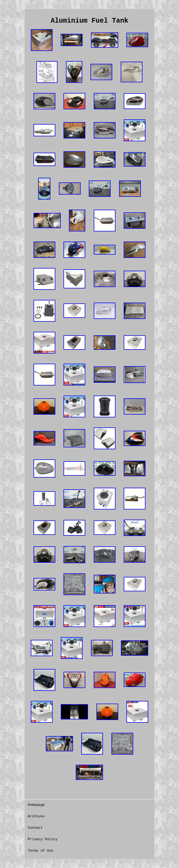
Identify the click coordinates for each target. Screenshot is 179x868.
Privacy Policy (43, 839)
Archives (36, 816)
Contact (35, 828)
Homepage (36, 805)
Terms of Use (41, 851)
